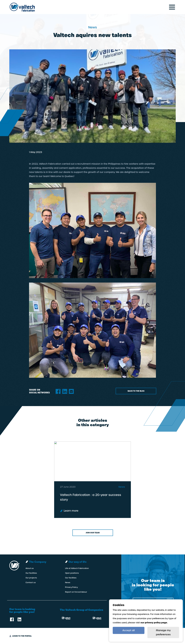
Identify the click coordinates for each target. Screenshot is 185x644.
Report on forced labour (76, 592)
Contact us (31, 583)
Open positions (72, 573)
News (68, 583)
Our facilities (31, 573)
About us (30, 568)
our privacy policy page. (154, 623)
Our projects (31, 578)
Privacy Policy (71, 587)
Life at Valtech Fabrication (77, 568)
